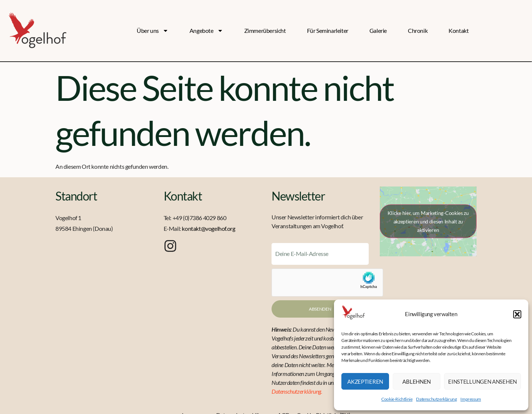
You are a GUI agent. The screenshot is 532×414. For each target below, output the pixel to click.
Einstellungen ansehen (482, 382)
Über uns (153, 31)
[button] (517, 314)
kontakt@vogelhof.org (208, 228)
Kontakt (458, 30)
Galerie (378, 30)
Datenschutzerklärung (436, 399)
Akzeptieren (365, 382)
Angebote (206, 31)
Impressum (470, 399)
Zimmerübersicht (265, 30)
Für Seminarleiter (328, 30)
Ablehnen (417, 382)
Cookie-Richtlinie (397, 399)
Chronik (418, 30)
